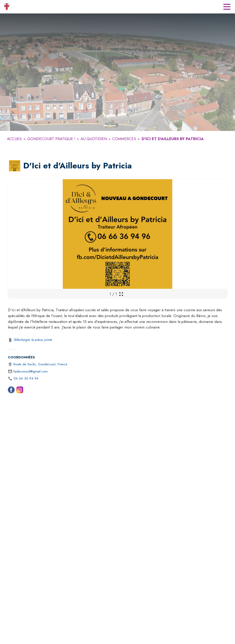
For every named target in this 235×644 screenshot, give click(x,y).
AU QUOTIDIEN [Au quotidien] (94, 139)
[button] (15, 166)
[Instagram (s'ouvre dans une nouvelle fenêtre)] (20, 391)
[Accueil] (7, 7)
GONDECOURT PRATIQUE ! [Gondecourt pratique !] (51, 139)
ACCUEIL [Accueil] (15, 139)
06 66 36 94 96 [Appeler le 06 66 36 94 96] (26, 378)
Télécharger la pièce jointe (33, 340)
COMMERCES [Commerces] (124, 139)
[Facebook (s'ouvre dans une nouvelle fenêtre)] (11, 391)
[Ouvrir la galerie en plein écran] (121, 294)
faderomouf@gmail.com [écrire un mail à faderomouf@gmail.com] (31, 371)
